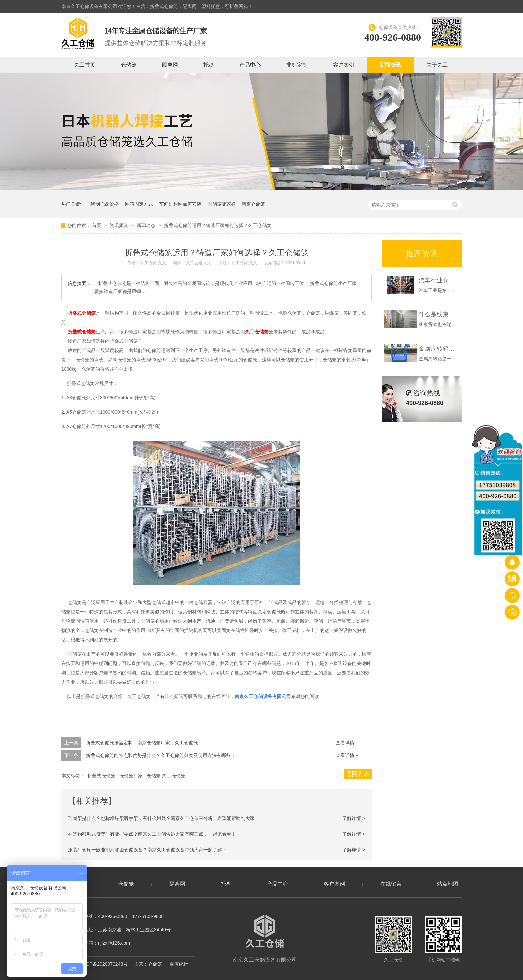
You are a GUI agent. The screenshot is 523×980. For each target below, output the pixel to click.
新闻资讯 (390, 65)
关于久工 (437, 65)
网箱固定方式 (139, 204)
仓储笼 (129, 65)
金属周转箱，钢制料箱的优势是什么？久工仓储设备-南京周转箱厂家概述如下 (438, 349)
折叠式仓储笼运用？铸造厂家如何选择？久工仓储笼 (218, 225)
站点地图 (448, 884)
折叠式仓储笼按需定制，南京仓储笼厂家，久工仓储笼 (142, 743)
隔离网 (170, 65)
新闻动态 (147, 225)
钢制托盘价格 (105, 204)
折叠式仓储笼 (82, 313)
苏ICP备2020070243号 (104, 964)
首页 (97, 225)
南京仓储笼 (253, 204)
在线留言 (391, 884)
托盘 (209, 65)
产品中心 (250, 65)
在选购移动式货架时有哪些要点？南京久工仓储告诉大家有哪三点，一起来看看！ (152, 834)
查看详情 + (347, 743)
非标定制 (297, 65)
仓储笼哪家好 (222, 204)
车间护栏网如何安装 (180, 204)
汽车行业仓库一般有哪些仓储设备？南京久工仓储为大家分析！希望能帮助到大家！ (438, 280)
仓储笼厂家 (131, 776)
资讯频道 (120, 225)
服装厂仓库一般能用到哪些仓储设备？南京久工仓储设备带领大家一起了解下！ (150, 850)
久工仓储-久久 (154, 263)
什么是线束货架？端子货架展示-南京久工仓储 (438, 314)
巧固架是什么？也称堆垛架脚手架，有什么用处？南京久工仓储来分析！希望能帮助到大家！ (164, 818)
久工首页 (85, 65)
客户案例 (344, 65)
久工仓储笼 (257, 332)
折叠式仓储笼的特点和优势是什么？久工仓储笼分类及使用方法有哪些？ (161, 755)
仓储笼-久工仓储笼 (166, 776)
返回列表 (358, 774)
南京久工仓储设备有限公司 (265, 939)
